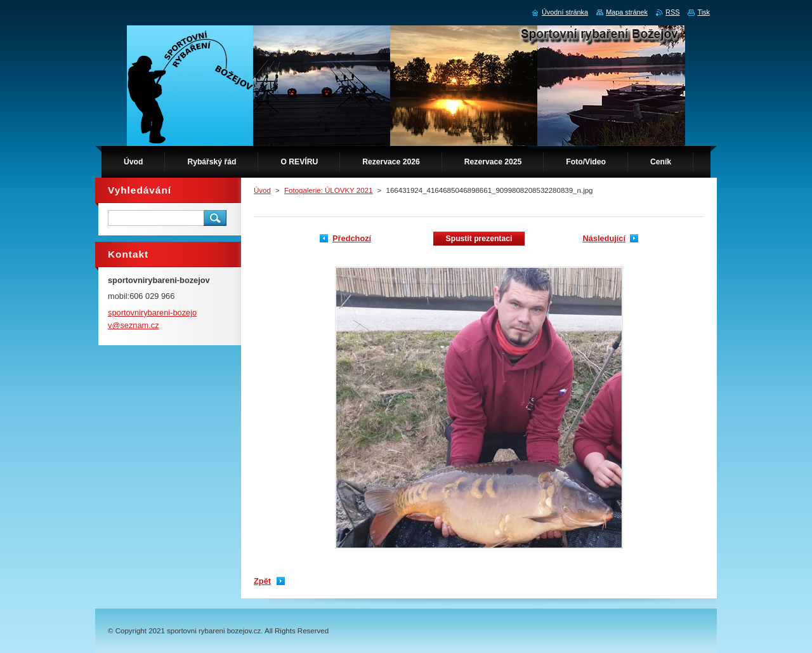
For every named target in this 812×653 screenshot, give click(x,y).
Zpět (262, 581)
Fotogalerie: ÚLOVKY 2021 (328, 190)
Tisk (704, 12)
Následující (604, 238)
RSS (672, 12)
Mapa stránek (627, 12)
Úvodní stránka (565, 12)
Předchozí (352, 238)
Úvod (262, 190)
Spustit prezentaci (479, 239)
